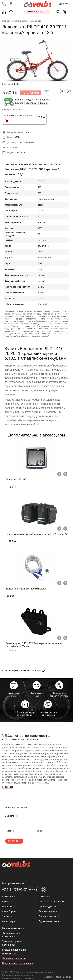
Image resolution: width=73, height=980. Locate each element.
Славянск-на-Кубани (37, 103)
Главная (6, 21)
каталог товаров (37, 12)
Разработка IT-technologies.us (56, 977)
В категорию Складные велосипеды (24, 671)
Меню (63, 4)
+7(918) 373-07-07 (14, 890)
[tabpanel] (36, 60)
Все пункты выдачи (13, 883)
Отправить (14, 841)
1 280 (20, 541)
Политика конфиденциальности (18, 975)
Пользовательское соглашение (17, 978)
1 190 (20, 487)
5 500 (40, 119)
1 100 (20, 650)
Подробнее (8, 787)
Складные (36, 21)
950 (15, 596)
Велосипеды (21, 21)
